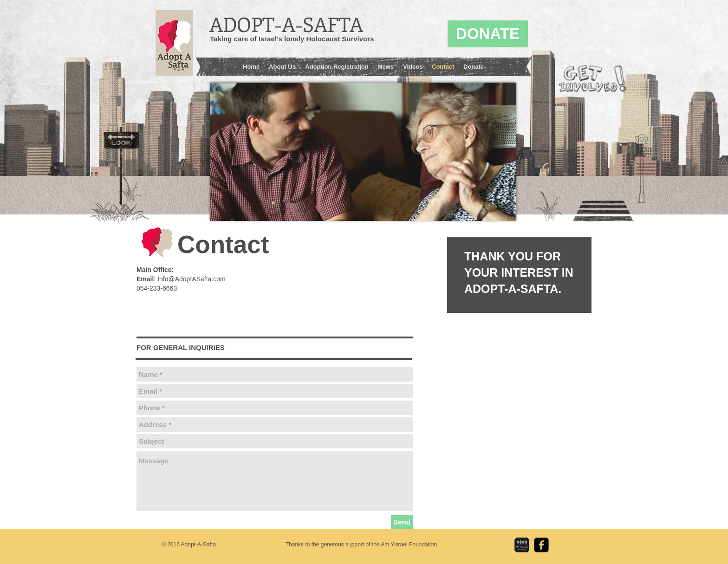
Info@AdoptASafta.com (192, 279)
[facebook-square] (541, 545)
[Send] (402, 522)
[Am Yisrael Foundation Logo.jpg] (522, 545)
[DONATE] (488, 34)
